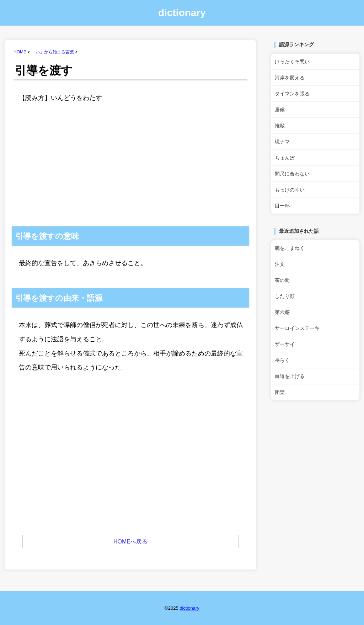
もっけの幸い (290, 190)
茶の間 (282, 280)
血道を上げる (290, 376)
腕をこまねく (290, 248)
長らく (282, 360)
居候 (280, 110)
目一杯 (282, 206)
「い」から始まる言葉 (53, 52)
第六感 (282, 312)
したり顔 (285, 296)
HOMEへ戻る (130, 542)
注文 (280, 264)
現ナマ (282, 142)
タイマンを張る (292, 94)
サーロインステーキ (297, 328)
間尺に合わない (292, 174)
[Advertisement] (130, 173)
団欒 (280, 392)
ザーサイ (285, 344)
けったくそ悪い (292, 62)
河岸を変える (290, 78)
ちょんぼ (285, 158)
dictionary (182, 13)
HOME (20, 52)
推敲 (280, 126)
